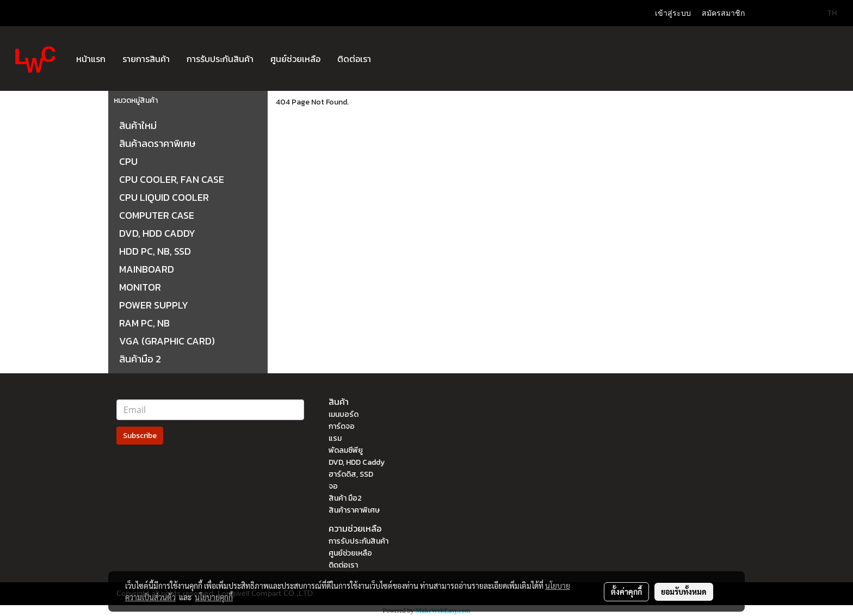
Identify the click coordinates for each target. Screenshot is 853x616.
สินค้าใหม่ (138, 125)
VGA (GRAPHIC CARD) (167, 341)
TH (826, 13)
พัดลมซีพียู (346, 450)
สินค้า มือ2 (345, 498)
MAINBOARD (147, 269)
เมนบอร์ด (344, 414)
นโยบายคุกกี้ (214, 597)
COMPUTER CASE (157, 215)
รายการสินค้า (146, 59)
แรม (335, 438)
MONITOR (140, 287)
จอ (333, 486)
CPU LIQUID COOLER (164, 197)
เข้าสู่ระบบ (673, 13)
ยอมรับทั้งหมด (684, 592)
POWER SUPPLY (154, 305)
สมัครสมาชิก (723, 13)
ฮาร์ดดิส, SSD (351, 474)
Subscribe (140, 436)
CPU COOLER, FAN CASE (172, 179)
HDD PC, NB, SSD (155, 251)
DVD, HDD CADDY (157, 233)
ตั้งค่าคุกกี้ (626, 592)
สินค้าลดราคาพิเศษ (157, 143)
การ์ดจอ (342, 426)
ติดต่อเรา (354, 59)
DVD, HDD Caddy (357, 462)
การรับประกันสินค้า (220, 59)
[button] (389, 59)
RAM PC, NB (144, 323)
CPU (128, 161)
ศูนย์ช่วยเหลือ (295, 59)
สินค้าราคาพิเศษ (354, 510)
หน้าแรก (91, 59)
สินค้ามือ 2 (140, 359)
